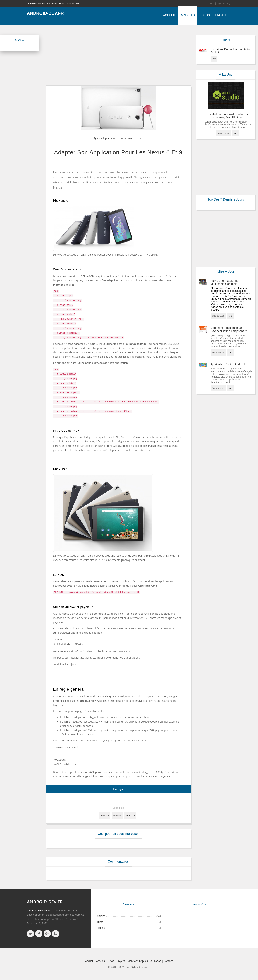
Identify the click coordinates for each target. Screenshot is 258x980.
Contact (168, 961)
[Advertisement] (118, 55)
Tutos (205, 15)
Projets (222, 15)
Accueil (169, 15)
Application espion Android (228, 364)
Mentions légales (138, 961)
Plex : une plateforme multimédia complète (224, 282)
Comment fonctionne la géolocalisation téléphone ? (229, 329)
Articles (188, 15)
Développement (105, 138)
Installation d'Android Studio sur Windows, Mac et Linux (228, 116)
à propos (156, 961)
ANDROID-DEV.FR (37, 910)
